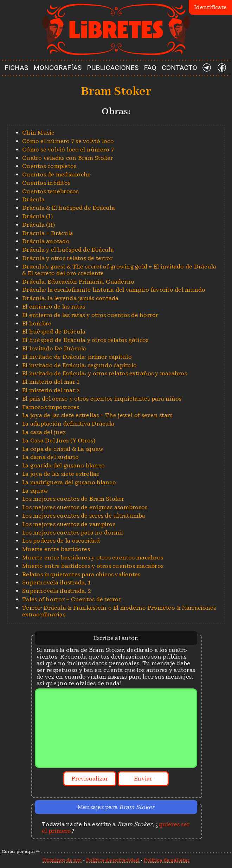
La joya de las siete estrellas (61, 474)
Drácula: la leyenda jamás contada (70, 298)
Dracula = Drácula (48, 233)
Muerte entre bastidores (56, 549)
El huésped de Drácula (54, 332)
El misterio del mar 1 (51, 382)
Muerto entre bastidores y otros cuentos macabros (93, 566)
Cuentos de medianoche (56, 174)
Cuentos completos (49, 166)
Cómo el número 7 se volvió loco (68, 141)
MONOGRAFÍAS (58, 68)
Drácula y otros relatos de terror (67, 258)
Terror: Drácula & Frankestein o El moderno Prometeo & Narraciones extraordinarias (119, 611)
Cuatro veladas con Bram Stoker (68, 158)
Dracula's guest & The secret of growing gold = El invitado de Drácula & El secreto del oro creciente (119, 270)
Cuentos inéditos (46, 183)
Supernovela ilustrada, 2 (57, 591)
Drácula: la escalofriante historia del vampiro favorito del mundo (114, 290)
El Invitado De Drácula (54, 348)
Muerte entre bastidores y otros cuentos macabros (93, 558)
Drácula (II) (38, 225)
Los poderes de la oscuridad (61, 541)
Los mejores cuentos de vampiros (69, 524)
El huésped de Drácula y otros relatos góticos (85, 340)
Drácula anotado (46, 241)
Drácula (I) (37, 216)
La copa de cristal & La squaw (63, 449)
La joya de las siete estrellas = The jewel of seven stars (97, 415)
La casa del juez (44, 432)
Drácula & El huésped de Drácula (69, 208)
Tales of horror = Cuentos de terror (72, 599)
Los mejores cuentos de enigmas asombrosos (85, 507)
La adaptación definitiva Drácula (68, 424)
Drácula (33, 199)
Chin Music (38, 133)
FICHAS (17, 68)
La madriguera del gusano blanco (69, 482)
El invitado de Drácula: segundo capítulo (79, 365)
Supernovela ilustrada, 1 (56, 582)
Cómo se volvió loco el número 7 (68, 150)
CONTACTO (179, 68)
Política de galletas (167, 860)
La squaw (35, 491)
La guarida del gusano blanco (63, 465)
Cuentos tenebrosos (50, 191)
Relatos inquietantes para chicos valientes (81, 574)
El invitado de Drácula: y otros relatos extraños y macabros (105, 373)
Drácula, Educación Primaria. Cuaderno (78, 282)
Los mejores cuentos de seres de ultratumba (84, 516)
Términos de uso (62, 860)
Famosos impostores (51, 407)
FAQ (150, 68)
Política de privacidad (113, 860)
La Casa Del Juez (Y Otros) (59, 441)
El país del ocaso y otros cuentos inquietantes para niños (102, 399)
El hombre (37, 323)
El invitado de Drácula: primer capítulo (77, 357)
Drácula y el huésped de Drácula (68, 250)
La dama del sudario (50, 457)
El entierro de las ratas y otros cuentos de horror (90, 315)
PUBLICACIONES (113, 68)
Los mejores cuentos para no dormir (73, 533)
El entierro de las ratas (54, 307)
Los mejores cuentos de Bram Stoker (73, 499)
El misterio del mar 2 (51, 390)
